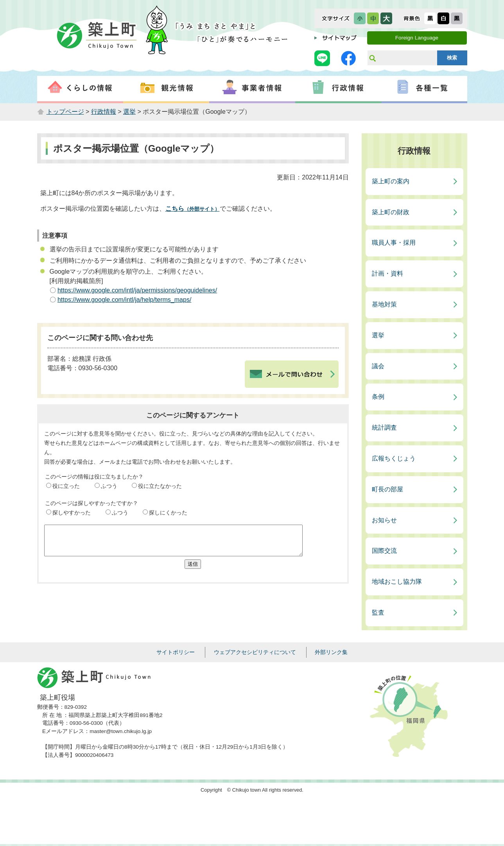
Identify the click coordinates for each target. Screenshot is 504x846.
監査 (378, 612)
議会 (378, 366)
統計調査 (384, 427)
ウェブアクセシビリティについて (255, 652)
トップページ (65, 112)
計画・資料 (387, 273)
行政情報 (104, 112)
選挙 (129, 112)
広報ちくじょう (394, 458)
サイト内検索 (372, 58)
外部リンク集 (331, 652)
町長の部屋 (387, 489)
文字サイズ (336, 18)
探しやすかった (72, 513)
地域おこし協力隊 (397, 582)
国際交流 (384, 551)
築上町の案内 (391, 181)
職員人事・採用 (394, 243)
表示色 (412, 18)
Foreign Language (417, 38)
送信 (193, 570)
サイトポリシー (176, 652)
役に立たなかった (160, 486)
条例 (378, 397)
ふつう (109, 486)
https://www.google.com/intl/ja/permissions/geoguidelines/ (137, 290)
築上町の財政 (391, 212)
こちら (193, 209)
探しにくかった (168, 513)
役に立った (66, 486)
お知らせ (384, 520)
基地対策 (384, 304)
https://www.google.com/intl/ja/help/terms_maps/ (124, 300)
